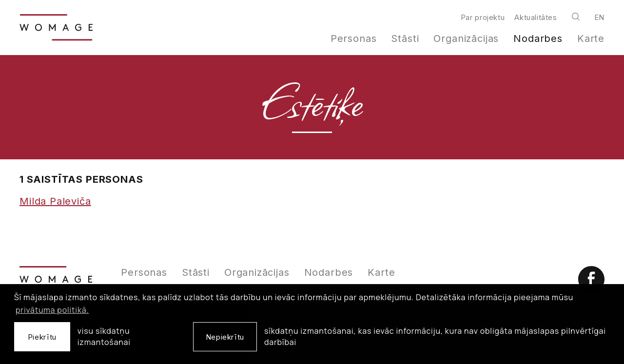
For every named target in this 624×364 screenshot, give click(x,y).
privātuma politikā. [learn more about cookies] (52, 310)
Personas (354, 38)
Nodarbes (538, 38)
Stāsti (405, 38)
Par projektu (483, 17)
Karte (591, 38)
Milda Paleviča (55, 201)
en (599, 17)
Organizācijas (466, 38)
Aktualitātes (536, 17)
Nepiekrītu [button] (225, 337)
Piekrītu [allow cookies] (42, 337)
